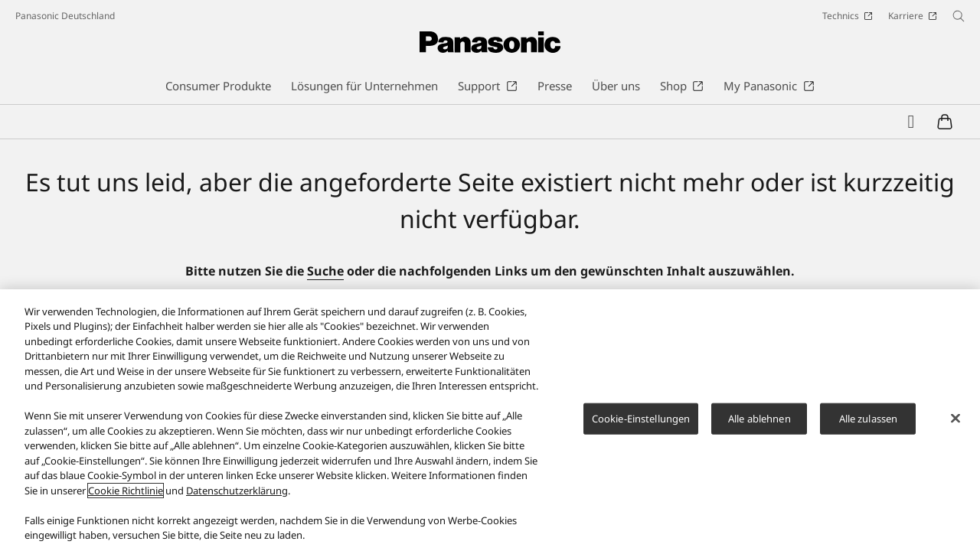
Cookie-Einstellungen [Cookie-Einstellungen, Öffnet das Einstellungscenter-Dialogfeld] (641, 425)
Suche (325, 271)
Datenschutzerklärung (237, 497)
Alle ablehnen (759, 425)
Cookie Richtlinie (126, 497)
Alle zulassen (869, 425)
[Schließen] (955, 425)
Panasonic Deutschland (65, 16)
